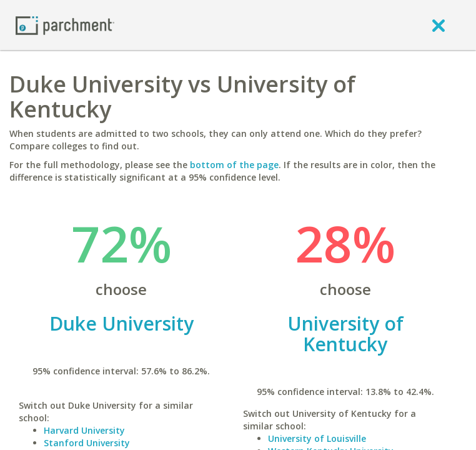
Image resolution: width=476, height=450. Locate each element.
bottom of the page (234, 165)
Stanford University (87, 443)
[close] (439, 25)
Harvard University (84, 430)
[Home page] (65, 25)
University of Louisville (317, 438)
